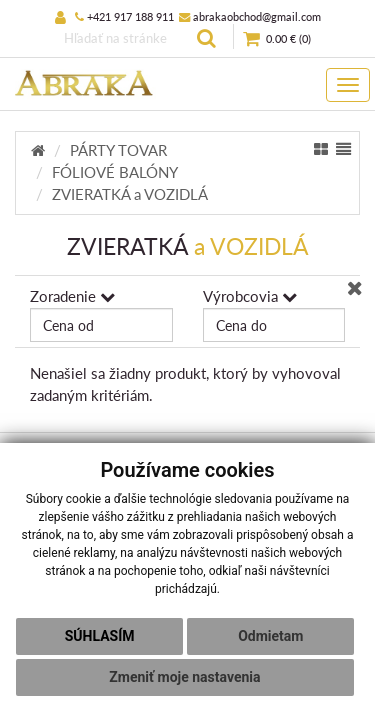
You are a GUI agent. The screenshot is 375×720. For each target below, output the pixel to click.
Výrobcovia (250, 296)
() (277, 39)
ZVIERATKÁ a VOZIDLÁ (130, 194)
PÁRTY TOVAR (118, 150)
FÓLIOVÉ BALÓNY (115, 172)
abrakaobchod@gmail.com (250, 16)
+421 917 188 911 (124, 16)
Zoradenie (72, 296)
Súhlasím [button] (100, 636)
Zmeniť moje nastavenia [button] (184, 677)
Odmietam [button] (270, 636)
